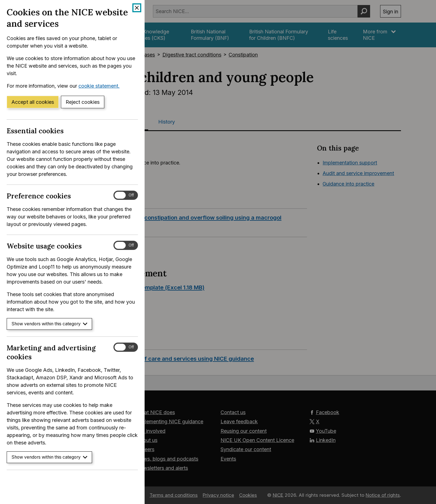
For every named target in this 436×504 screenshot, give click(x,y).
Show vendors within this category (49, 324)
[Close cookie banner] (137, 8)
